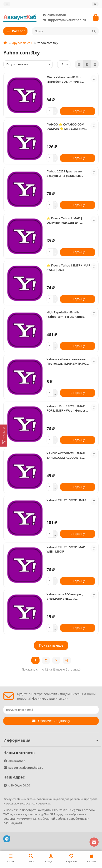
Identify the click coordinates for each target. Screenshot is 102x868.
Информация (51, 740)
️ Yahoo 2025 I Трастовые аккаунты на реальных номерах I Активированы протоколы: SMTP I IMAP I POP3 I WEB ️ (65, 174)
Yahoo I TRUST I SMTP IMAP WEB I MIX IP (66, 549)
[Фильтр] (4, 435)
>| (67, 660)
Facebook (89, 810)
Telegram (75, 810)
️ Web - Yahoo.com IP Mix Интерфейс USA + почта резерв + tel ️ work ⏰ (64, 79)
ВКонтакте (60, 810)
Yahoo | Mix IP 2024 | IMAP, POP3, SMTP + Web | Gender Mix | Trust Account (66, 408)
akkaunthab (54, 15)
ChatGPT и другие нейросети (64, 814)
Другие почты (22, 43)
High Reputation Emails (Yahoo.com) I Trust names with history (65, 315)
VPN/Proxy (25, 819)
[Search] (65, 31)
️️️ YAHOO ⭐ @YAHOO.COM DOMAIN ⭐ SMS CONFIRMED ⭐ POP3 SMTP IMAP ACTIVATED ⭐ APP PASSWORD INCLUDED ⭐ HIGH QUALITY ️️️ (68, 127)
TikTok (8, 814)
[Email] (51, 710)
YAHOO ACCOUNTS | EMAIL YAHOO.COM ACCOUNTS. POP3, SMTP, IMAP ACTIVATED (67, 456)
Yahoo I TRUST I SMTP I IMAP (67, 500)
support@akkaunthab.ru (63, 20)
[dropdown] (7, 4)
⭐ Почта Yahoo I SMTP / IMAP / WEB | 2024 (68, 268)
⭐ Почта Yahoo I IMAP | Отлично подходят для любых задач (64, 220)
